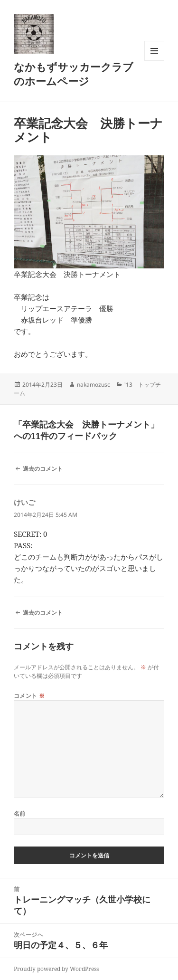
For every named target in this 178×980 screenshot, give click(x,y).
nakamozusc (94, 385)
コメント (29, 696)
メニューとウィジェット (154, 61)
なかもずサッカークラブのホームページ (74, 74)
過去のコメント (43, 469)
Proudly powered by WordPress (56, 969)
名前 (20, 813)
